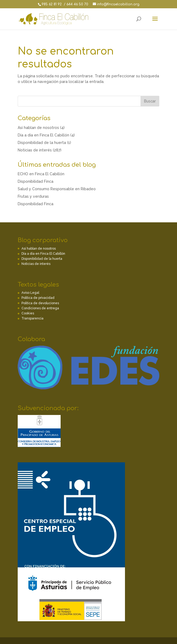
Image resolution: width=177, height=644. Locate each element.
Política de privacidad (38, 298)
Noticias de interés (35, 150)
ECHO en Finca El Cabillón (41, 174)
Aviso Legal (30, 293)
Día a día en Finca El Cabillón (43, 135)
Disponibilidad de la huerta (42, 143)
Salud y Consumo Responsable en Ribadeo (57, 189)
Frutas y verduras (33, 196)
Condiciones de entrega (40, 308)
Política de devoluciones (40, 303)
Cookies (28, 313)
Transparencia (32, 318)
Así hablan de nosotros (38, 128)
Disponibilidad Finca (36, 181)
